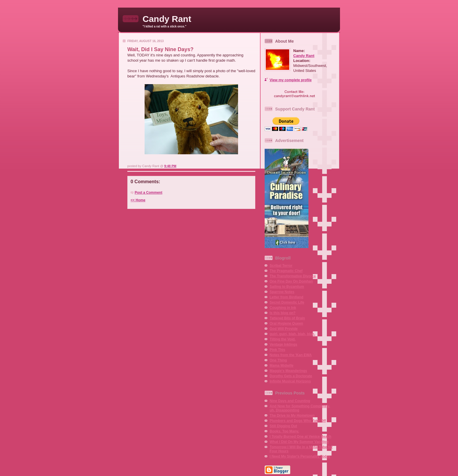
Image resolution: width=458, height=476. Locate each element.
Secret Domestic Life (287, 302)
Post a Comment (149, 193)
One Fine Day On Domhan (291, 281)
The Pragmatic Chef (286, 271)
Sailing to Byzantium (287, 287)
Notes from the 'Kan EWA (291, 355)
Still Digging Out (283, 426)
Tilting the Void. (283, 339)
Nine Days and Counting (290, 401)
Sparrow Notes (282, 292)
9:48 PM (170, 166)
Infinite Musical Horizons (290, 381)
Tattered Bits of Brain (287, 318)
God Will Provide (284, 329)
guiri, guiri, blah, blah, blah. (292, 334)
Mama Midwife (281, 366)
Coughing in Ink (283, 308)
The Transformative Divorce (293, 276)
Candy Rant (167, 19)
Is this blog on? (283, 313)
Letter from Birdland (286, 297)
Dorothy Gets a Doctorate (291, 376)
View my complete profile (291, 80)
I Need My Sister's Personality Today (300, 456)
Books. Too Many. (284, 431)
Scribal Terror (281, 266)
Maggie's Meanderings (288, 371)
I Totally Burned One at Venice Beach (300, 437)
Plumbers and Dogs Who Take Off (298, 421)
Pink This (277, 350)
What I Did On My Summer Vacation (299, 442)
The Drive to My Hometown (292, 416)
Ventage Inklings (283, 345)
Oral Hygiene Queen (286, 323)
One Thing (278, 360)
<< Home (138, 200)
